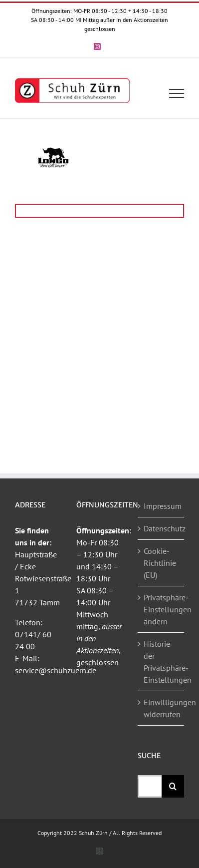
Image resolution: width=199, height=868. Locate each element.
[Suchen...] (150, 786)
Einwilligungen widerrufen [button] (161, 708)
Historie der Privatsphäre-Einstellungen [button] (161, 662)
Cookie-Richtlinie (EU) (160, 563)
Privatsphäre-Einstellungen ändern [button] (161, 609)
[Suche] (173, 786)
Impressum (161, 506)
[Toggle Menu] (177, 93)
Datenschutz (161, 528)
